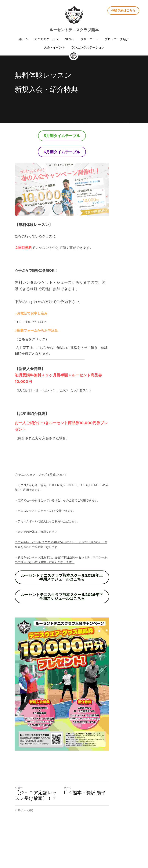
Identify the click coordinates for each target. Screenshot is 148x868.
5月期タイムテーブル (74, 136)
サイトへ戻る (24, 845)
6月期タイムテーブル (74, 152)
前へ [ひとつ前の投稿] (19, 823)
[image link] (74, 15)
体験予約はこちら (123, 10)
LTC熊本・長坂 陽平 (97, 828)
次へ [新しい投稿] (80, 823)
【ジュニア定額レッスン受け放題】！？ (43, 830)
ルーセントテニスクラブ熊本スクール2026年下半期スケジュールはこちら (74, 597)
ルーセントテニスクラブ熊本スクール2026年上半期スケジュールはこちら (74, 578)
